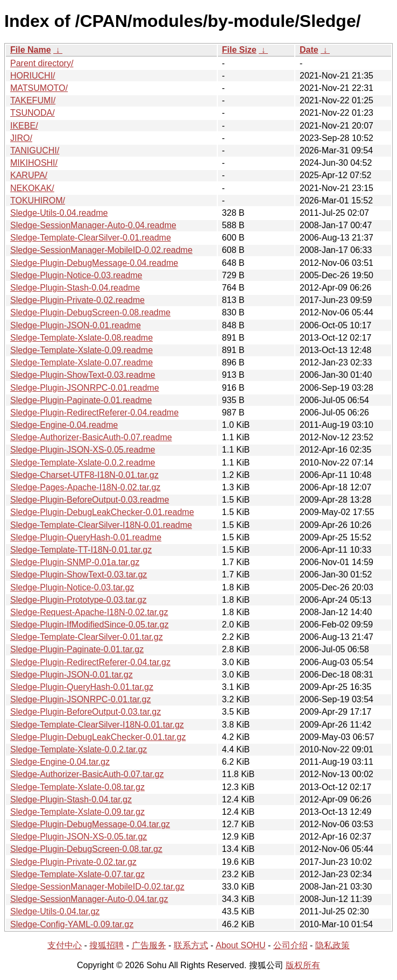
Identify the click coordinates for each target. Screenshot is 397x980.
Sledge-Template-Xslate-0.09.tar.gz (77, 812)
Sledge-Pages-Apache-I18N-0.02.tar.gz (85, 487)
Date (309, 50)
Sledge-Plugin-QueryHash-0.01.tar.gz (82, 687)
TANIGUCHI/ (35, 150)
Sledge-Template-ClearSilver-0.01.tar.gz (87, 637)
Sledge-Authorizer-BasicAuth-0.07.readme (91, 437)
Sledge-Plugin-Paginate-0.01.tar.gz (77, 649)
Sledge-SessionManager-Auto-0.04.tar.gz (89, 899)
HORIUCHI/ (33, 76)
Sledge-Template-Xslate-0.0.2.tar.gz (79, 749)
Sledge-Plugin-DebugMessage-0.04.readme (94, 263)
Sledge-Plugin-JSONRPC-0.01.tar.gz (80, 699)
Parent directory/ (42, 63)
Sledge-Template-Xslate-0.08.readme (81, 338)
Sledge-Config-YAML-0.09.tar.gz (72, 924)
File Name (31, 50)
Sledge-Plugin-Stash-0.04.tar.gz (71, 799)
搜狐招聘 (107, 945)
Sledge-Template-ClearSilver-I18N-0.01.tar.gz (97, 725)
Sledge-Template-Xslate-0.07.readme (81, 362)
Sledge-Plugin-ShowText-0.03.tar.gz (79, 574)
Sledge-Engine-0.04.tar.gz (60, 762)
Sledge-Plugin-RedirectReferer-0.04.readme (94, 413)
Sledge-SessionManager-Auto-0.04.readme (93, 225)
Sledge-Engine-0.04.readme (64, 425)
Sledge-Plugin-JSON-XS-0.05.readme (83, 450)
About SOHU (240, 945)
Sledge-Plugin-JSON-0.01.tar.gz (72, 675)
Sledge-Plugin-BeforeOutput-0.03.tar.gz (86, 712)
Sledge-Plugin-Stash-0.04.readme (75, 288)
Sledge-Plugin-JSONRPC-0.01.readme (85, 388)
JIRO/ (21, 138)
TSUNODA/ (33, 113)
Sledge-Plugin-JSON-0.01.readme (76, 325)
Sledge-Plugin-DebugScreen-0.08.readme (90, 312)
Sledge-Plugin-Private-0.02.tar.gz (73, 862)
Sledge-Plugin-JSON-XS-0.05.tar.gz (79, 837)
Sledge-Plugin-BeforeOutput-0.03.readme (90, 500)
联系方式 (191, 945)
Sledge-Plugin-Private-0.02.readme (77, 300)
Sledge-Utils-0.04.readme (59, 213)
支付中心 (65, 945)
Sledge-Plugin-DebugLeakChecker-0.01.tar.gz (98, 737)
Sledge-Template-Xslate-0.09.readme (81, 350)
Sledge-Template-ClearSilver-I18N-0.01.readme (101, 525)
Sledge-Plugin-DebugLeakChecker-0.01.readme (102, 512)
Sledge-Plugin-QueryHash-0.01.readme (86, 537)
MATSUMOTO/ (39, 88)
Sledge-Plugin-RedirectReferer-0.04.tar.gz (90, 662)
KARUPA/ (29, 175)
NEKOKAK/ (32, 188)
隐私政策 (332, 945)
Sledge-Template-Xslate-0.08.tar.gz (77, 787)
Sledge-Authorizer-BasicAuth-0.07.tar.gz (87, 774)
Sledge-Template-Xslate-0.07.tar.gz (77, 874)
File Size (239, 50)
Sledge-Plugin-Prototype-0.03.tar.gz (78, 600)
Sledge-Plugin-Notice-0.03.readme (76, 275)
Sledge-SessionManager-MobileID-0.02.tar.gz (97, 887)
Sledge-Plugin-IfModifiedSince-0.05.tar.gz (89, 625)
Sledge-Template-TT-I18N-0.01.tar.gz (81, 550)
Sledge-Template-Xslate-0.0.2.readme (83, 463)
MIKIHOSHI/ (34, 163)
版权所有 (303, 965)
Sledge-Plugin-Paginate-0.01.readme (81, 400)
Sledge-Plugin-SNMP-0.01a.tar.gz (75, 562)
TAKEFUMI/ (33, 100)
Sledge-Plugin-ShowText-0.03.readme (83, 375)
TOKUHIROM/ (38, 200)
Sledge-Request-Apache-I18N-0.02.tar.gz (89, 612)
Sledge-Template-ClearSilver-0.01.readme (91, 238)
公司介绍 (290, 945)
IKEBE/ (24, 126)
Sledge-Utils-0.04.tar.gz (55, 911)
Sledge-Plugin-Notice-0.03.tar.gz (72, 587)
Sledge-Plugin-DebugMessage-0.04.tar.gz (90, 824)
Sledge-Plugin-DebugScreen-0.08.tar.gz (86, 849)
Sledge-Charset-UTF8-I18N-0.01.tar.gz (84, 475)
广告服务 (149, 945)
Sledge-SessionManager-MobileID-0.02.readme (101, 250)
